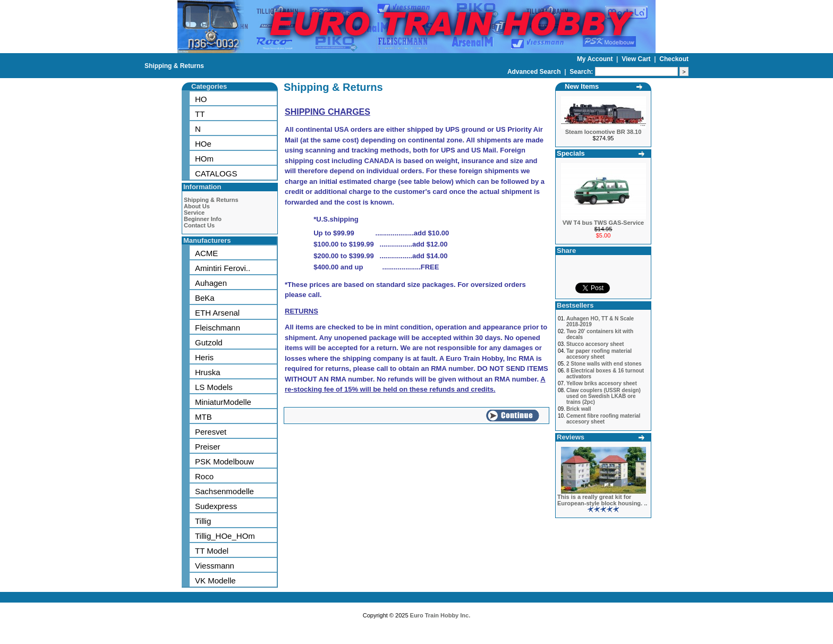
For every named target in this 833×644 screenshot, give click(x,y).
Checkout (674, 59)
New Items (582, 86)
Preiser (208, 447)
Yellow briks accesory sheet (602, 383)
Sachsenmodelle (224, 491)
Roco (204, 476)
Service (194, 213)
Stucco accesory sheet (595, 344)
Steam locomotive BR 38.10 (603, 132)
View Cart (637, 59)
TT (200, 114)
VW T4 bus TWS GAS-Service (603, 223)
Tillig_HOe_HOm (225, 536)
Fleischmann (218, 328)
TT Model (212, 551)
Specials (571, 153)
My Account (596, 59)
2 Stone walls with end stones (604, 364)
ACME (206, 253)
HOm (204, 159)
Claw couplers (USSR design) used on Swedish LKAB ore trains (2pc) (603, 396)
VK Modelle (215, 581)
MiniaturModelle (223, 402)
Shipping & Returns (174, 66)
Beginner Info (203, 219)
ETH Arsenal (217, 313)
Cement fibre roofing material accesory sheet (603, 419)
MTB (203, 417)
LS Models (214, 387)
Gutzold (209, 342)
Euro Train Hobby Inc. (440, 615)
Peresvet (211, 432)
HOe (203, 144)
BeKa (205, 298)
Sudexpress (216, 506)
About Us (197, 206)
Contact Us (199, 225)
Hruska (208, 372)
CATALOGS (216, 173)
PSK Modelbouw (224, 461)
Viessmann (215, 566)
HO (201, 99)
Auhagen (211, 283)
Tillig (203, 521)
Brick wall (579, 409)
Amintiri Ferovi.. (223, 268)
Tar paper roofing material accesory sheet (599, 354)
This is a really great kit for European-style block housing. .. (602, 500)
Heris (204, 357)
